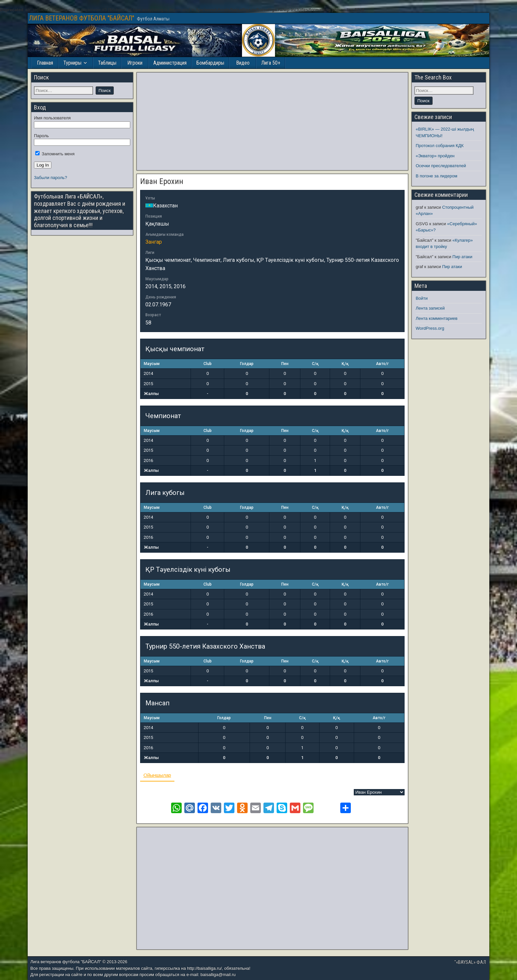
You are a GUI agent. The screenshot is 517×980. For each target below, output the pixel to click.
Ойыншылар (157, 775)
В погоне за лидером (437, 176)
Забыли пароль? (50, 178)
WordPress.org (430, 328)
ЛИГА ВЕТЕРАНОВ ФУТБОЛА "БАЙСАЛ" (82, 18)
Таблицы (107, 63)
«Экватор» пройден (435, 156)
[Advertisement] (272, 121)
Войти (422, 298)
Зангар (154, 242)
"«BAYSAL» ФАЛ (470, 962)
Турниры (72, 63)
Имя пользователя (52, 118)
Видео (243, 63)
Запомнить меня (55, 154)
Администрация (170, 63)
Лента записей (430, 308)
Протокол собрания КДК (440, 146)
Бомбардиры (210, 63)
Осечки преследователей (441, 166)
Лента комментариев (437, 318)
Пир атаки (462, 257)
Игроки (135, 63)
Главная (45, 63)
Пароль (41, 136)
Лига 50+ (271, 63)
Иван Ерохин (162, 181)
